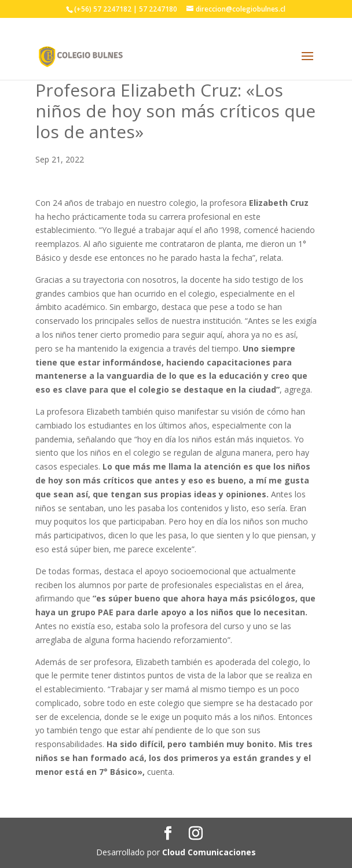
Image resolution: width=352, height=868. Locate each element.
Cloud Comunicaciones (209, 852)
